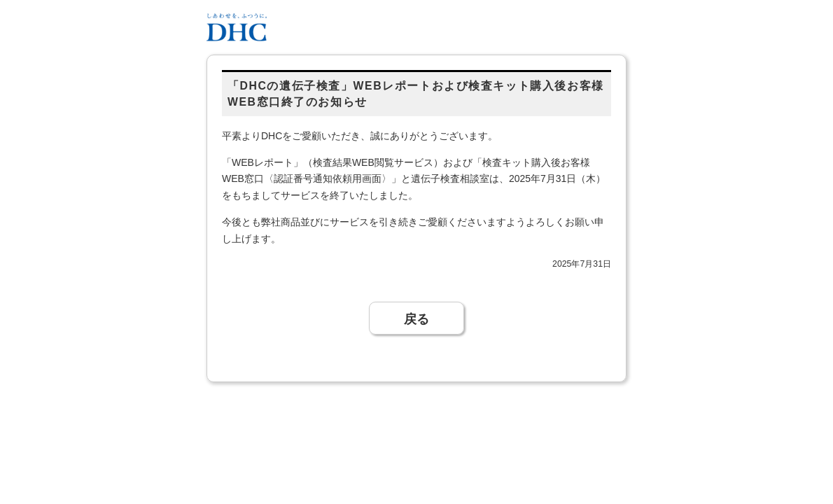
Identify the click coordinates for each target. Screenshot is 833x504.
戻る (416, 318)
